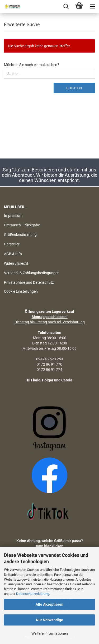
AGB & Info (13, 254)
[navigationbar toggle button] (92, 7)
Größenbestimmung (20, 235)
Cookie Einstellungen (21, 291)
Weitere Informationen (50, 633)
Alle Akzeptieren (49, 604)
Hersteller (12, 244)
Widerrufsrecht (16, 263)
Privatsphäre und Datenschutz (29, 282)
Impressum (13, 216)
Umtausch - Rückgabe (22, 225)
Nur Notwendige (49, 620)
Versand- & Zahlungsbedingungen (32, 273)
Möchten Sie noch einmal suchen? (32, 65)
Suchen (74, 88)
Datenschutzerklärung (33, 594)
